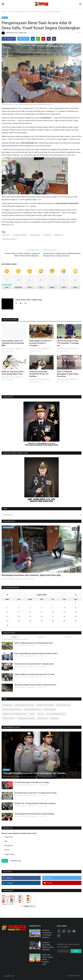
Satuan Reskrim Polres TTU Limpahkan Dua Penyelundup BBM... (13, 343)
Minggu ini (15, 637)
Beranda (4, 11)
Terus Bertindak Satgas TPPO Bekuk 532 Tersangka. (32, 782)
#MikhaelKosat (59, 235)
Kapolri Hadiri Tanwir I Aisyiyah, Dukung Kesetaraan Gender (47, 959)
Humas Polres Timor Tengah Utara (14, 33)
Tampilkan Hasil (15, 861)
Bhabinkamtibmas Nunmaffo (24, 705)
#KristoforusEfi (43, 718)
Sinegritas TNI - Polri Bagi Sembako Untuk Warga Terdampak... (36, 803)
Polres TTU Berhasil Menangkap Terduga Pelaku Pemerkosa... (68, 374)
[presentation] (74, 529)
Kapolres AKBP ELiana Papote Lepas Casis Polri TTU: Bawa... (35, 674)
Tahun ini (68, 637)
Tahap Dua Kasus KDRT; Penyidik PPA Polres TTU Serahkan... (39, 374)
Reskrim (11, 11)
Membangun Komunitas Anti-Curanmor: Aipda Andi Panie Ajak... (32, 575)
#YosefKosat (47, 235)
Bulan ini (41, 637)
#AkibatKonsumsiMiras (10, 239)
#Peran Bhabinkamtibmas (33, 709)
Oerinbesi (41, 714)
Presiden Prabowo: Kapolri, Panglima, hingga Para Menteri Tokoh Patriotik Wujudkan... (22, 255)
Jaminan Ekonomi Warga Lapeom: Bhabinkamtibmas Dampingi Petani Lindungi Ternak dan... (62, 255)
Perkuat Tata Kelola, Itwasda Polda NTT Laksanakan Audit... (35, 664)
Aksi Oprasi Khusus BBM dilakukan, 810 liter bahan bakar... (48, 946)
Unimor (32, 714)
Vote (5, 861)
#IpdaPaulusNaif (35, 235)
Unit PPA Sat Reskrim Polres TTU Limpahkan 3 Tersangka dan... (68, 343)
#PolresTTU (6, 235)
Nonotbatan (54, 718)
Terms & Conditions (74, 976)
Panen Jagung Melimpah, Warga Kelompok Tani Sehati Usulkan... (36, 653)
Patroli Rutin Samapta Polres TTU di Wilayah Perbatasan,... (47, 934)
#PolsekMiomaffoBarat (20, 235)
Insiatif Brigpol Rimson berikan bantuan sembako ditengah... (35, 814)
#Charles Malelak (50, 709)
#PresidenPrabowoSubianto (56, 714)
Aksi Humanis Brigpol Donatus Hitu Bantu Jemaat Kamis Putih (35, 685)
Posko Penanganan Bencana (12, 709)
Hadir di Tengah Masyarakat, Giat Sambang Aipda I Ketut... (34, 643)
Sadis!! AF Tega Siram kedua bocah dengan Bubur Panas (13, 373)
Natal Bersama (7, 705)
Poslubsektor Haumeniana (26, 718)
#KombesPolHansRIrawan (45, 705)
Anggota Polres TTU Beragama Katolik (15, 714)
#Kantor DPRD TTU (9, 718)
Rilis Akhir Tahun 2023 (63, 705)
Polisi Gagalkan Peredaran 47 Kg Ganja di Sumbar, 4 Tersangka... (41, 343)
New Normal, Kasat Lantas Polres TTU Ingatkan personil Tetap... (36, 793)
